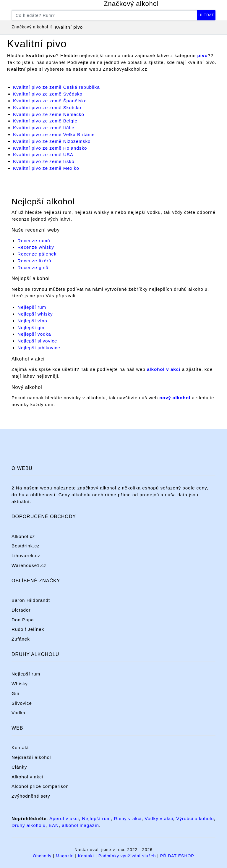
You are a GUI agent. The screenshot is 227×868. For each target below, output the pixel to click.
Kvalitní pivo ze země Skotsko (47, 108)
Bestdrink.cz (26, 546)
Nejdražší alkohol (31, 757)
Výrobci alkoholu (195, 818)
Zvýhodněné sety (31, 796)
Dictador (21, 610)
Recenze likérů (34, 261)
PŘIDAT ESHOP (177, 856)
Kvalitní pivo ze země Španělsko (50, 101)
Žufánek (21, 639)
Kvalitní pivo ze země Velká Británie (54, 134)
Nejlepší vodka (34, 334)
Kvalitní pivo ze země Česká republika (56, 87)
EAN (54, 825)
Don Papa (23, 620)
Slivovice (22, 703)
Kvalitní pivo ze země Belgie (45, 121)
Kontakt (20, 747)
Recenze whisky (36, 247)
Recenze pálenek (37, 254)
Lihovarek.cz (26, 556)
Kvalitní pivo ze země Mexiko (46, 168)
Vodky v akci (159, 818)
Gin (16, 693)
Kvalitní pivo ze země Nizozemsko (52, 141)
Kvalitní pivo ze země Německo (49, 114)
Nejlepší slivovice (37, 341)
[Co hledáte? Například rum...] (104, 15)
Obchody (42, 856)
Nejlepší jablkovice (39, 348)
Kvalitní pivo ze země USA (43, 155)
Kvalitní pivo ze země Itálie (44, 128)
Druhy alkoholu (29, 825)
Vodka (18, 713)
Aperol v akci (64, 818)
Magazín (65, 856)
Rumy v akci (128, 818)
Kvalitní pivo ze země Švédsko (48, 94)
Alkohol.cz (23, 536)
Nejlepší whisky (35, 314)
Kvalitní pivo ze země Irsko (44, 161)
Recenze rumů (34, 241)
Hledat (206, 15)
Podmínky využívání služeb (127, 856)
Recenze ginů (33, 267)
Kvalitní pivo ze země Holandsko (50, 148)
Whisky (20, 684)
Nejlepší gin (31, 328)
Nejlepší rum (32, 307)
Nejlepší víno (32, 321)
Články (19, 767)
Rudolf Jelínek (28, 629)
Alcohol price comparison (40, 786)
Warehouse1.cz (29, 565)
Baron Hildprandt (31, 600)
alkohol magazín (80, 825)
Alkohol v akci (27, 777)
